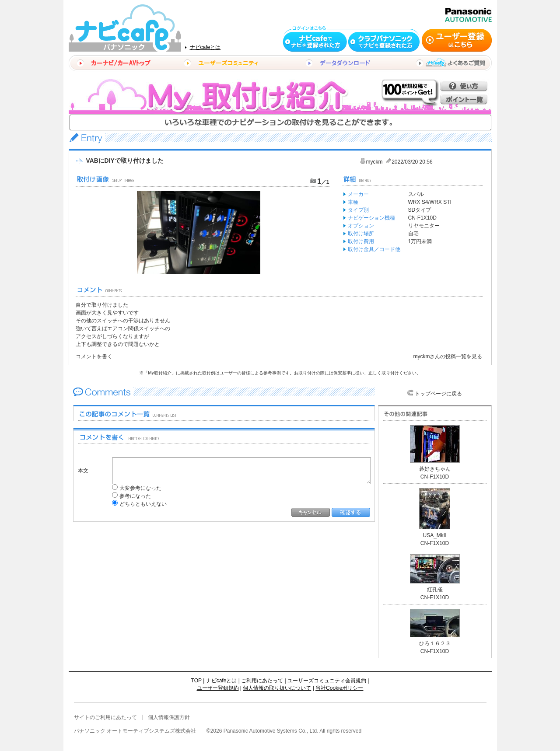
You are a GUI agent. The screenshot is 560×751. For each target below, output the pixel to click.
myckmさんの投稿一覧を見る (448, 356)
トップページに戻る (438, 394)
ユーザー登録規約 (218, 688)
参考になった (129, 496)
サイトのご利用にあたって (105, 717)
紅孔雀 (435, 590)
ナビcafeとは (205, 47)
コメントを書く (94, 356)
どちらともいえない (136, 504)
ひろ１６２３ (435, 643)
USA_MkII (434, 535)
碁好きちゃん (435, 469)
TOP (196, 681)
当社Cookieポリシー (339, 688)
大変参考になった (134, 488)
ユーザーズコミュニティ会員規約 (327, 681)
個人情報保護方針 (169, 717)
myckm (374, 162)
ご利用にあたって (262, 681)
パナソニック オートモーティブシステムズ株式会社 (135, 731)
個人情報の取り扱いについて (277, 688)
